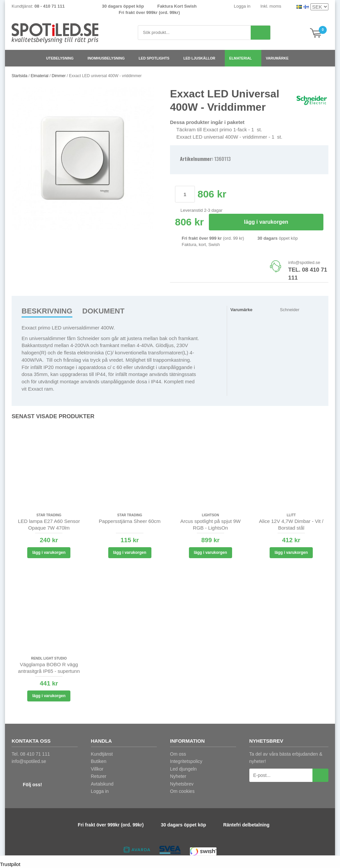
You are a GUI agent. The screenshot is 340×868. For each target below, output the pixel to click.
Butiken (99, 761)
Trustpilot (10, 864)
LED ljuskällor (202, 58)
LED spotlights (157, 58)
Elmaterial (243, 58)
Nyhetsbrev (182, 784)
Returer (99, 776)
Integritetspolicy (186, 761)
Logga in (242, 6)
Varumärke (280, 58)
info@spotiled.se (304, 262)
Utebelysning (63, 58)
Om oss (178, 754)
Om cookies (182, 791)
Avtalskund (102, 784)
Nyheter (178, 776)
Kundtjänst (102, 754)
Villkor (97, 769)
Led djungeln (183, 769)
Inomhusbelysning (109, 58)
